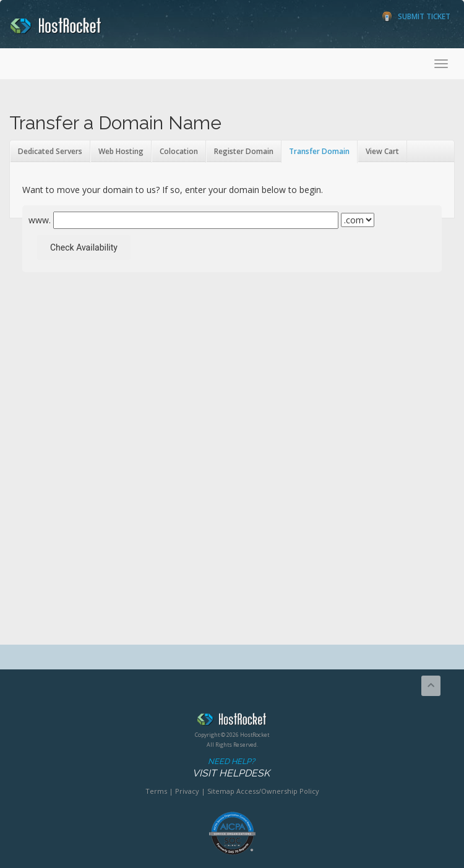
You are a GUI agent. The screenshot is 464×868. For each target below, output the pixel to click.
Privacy (187, 791)
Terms (156, 791)
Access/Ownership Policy (278, 791)
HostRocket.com (232, 721)
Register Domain (244, 151)
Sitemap (221, 791)
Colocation (179, 151)
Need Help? (231, 768)
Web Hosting (121, 151)
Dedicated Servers (50, 151)
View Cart (382, 151)
